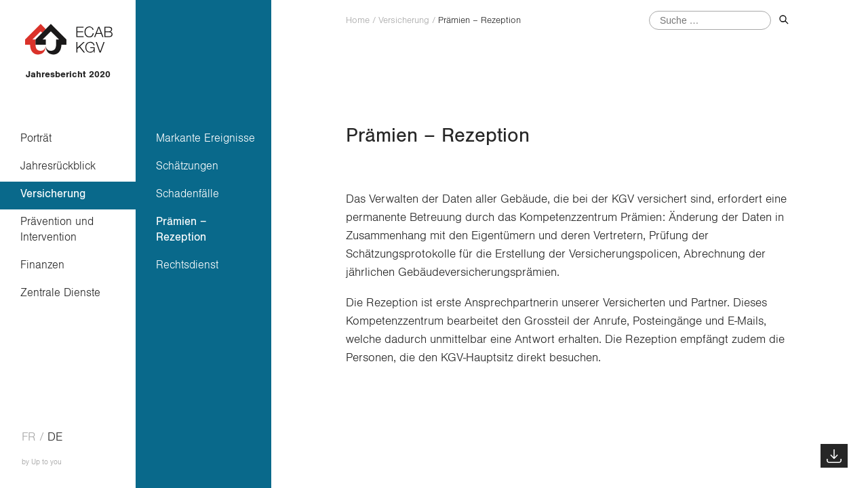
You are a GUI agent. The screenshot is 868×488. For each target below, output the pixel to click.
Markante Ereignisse (205, 138)
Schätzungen (187, 166)
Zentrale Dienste (60, 292)
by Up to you (42, 462)
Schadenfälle (188, 194)
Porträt (36, 138)
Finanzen (42, 265)
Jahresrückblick (58, 166)
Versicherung (53, 194)
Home (358, 20)
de (55, 437)
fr (29, 437)
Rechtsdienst (187, 265)
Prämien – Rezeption (181, 229)
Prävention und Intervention (57, 229)
